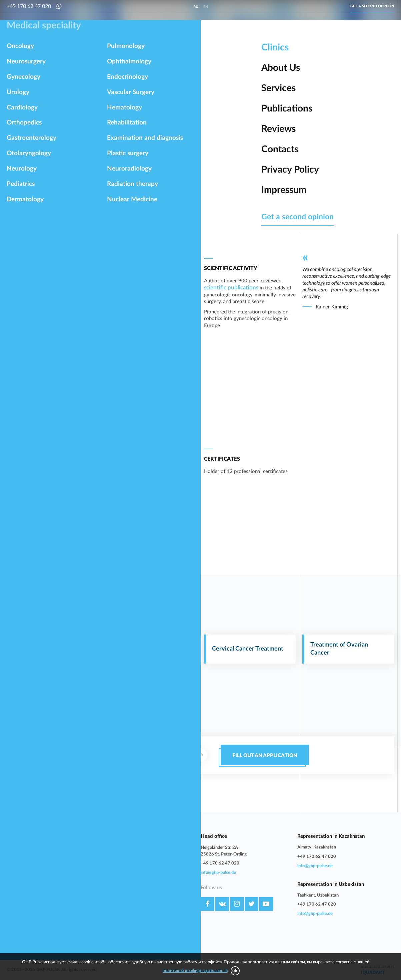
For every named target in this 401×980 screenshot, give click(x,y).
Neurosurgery (132, 31)
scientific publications (231, 288)
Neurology (17, 876)
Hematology (83, 906)
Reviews (144, 876)
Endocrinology (85, 896)
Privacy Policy (149, 896)
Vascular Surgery (23, 906)
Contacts (145, 886)
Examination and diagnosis (96, 916)
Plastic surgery (21, 925)
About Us (145, 846)
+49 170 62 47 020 (29, 6)
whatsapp (128, 765)
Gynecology (170, 31)
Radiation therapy (24, 935)
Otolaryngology (86, 866)
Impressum (147, 906)
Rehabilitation (20, 916)
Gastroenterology (23, 866)
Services (144, 856)
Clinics (142, 836)
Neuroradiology (86, 925)
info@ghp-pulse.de (218, 873)
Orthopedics (269, 31)
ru (196, 7)
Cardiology (233, 31)
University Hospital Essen (234, 115)
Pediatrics (81, 876)
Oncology (97, 31)
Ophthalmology (21, 896)
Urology (202, 31)
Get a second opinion (372, 6)
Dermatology (19, 886)
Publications (147, 866)
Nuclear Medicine (88, 935)
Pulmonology (84, 886)
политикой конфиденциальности (195, 971)
